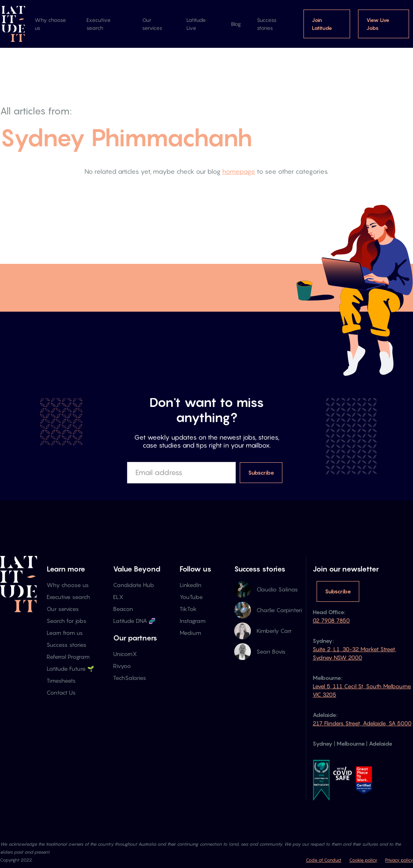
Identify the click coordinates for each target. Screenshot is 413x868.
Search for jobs (67, 621)
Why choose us (50, 24)
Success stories (267, 24)
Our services (152, 24)
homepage (239, 171)
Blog (236, 24)
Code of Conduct (324, 860)
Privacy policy (399, 860)
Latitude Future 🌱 (70, 669)
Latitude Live (196, 24)
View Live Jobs (378, 24)
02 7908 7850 (331, 620)
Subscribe (338, 591)
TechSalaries (130, 678)
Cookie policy (363, 860)
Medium (190, 633)
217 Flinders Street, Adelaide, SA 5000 (362, 723)
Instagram (193, 621)
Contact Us (61, 692)
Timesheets (61, 680)
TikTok (188, 609)
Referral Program (68, 657)
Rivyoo (122, 666)
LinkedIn (191, 585)
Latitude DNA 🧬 (134, 621)
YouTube (191, 597)
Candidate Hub (134, 585)
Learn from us (65, 633)
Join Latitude (322, 24)
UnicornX (125, 654)
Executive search (99, 24)
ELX (118, 597)
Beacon (123, 609)
